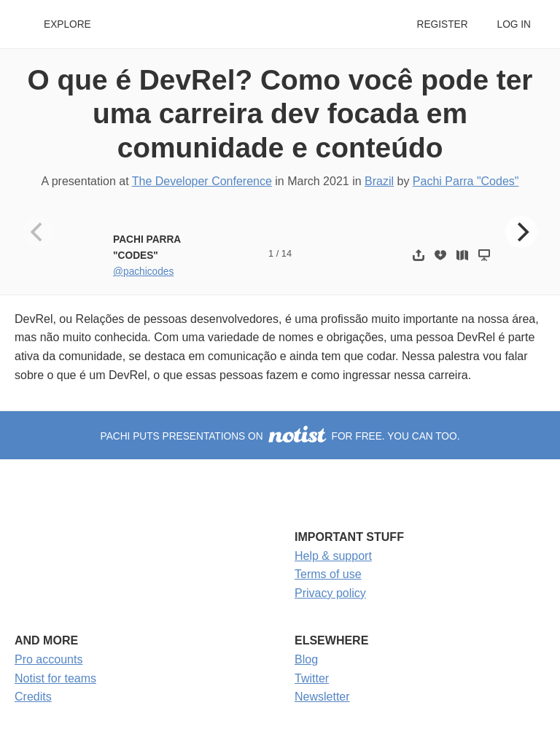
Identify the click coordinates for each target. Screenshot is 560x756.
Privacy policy (330, 593)
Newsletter (322, 697)
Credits (33, 697)
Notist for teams (55, 678)
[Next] (521, 232)
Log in (514, 24)
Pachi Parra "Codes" (466, 181)
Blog (306, 659)
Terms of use (328, 574)
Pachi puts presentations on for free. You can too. (280, 436)
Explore (67, 24)
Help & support (333, 556)
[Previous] (39, 232)
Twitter (312, 678)
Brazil (379, 181)
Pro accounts (48, 659)
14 (287, 253)
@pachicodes (143, 272)
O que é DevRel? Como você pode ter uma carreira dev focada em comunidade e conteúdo (280, 114)
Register (442, 24)
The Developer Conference (202, 181)
